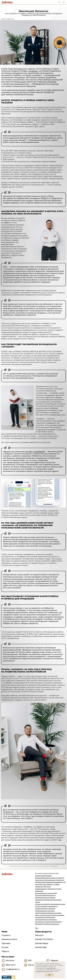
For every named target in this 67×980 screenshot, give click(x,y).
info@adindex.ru (13, 969)
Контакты (10, 961)
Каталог (5, 947)
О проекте (6, 935)
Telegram (54, 961)
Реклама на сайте (9, 939)
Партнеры (6, 943)
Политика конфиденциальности (45, 895)
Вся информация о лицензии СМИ (46, 893)
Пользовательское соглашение (45, 898)
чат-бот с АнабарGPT (35, 452)
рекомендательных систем (44, 971)
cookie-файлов (51, 968)
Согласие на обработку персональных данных (50, 904)
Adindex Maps (41, 947)
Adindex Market (42, 943)
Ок (50, 975)
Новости (5, 951)
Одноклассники (35, 965)
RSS (30, 961)
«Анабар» (33, 71)
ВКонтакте (11, 965)
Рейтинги (39, 935)
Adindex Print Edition (44, 939)
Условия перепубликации (43, 876)
